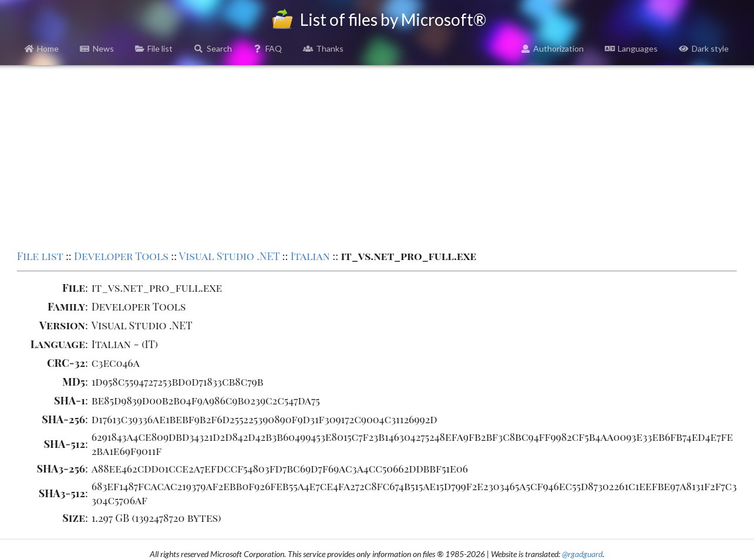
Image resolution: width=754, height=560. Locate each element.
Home (42, 48)
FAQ (268, 48)
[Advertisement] (377, 156)
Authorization (553, 48)
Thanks (323, 48)
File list (154, 48)
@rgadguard (582, 554)
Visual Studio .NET (229, 256)
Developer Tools (121, 256)
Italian (310, 256)
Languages (631, 48)
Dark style (704, 48)
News (97, 48)
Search (213, 48)
